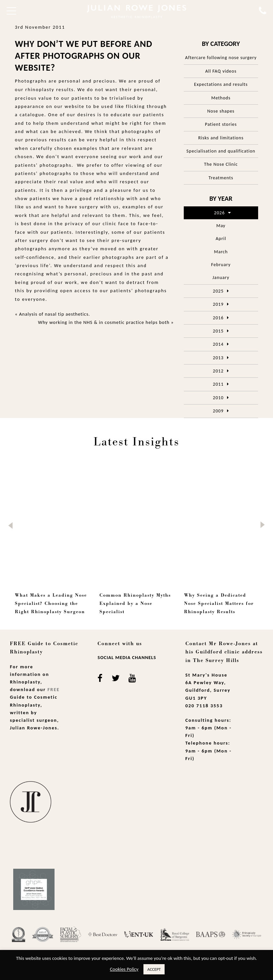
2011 (218, 384)
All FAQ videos (221, 71)
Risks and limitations (221, 138)
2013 (218, 358)
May (221, 226)
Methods (221, 98)
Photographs (31, 81)
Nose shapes (221, 111)
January (221, 278)
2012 (218, 371)
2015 (218, 331)
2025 (218, 291)
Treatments (221, 178)
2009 (218, 411)
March (221, 252)
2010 (218, 398)
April (221, 239)
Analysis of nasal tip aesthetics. (55, 314)
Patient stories (221, 124)
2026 (219, 213)
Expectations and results (221, 84)
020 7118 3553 (204, 706)
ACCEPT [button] (154, 969)
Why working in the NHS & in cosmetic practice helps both (104, 322)
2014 (218, 344)
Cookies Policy (124, 969)
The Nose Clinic (221, 164)
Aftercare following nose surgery (221, 58)
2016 (218, 318)
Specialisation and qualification (221, 151)
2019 (218, 304)
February (221, 265)
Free (54, 689)
